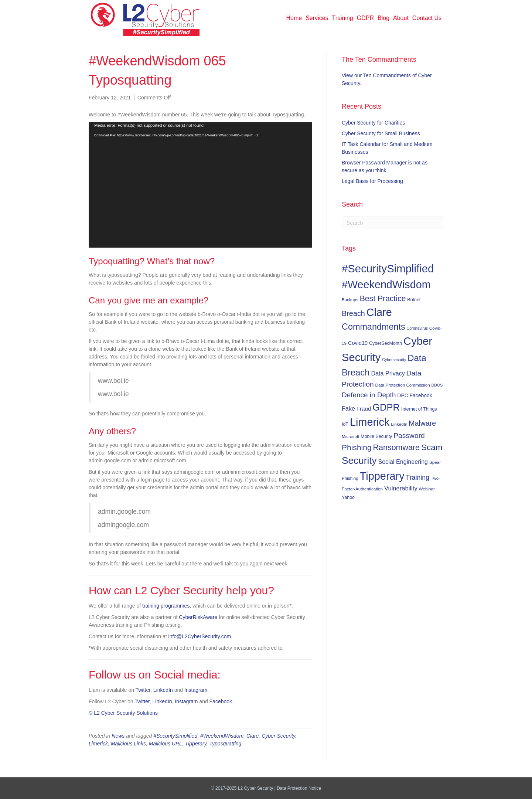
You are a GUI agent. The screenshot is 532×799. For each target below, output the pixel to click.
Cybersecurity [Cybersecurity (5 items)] (394, 360)
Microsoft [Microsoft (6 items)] (350, 436)
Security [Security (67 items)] (359, 460)
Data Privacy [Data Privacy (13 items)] (388, 373)
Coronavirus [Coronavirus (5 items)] (417, 328)
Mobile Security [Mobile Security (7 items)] (376, 436)
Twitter (143, 690)
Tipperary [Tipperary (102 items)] (382, 476)
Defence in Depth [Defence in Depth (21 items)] (369, 395)
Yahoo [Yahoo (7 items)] (348, 497)
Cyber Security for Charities (373, 123)
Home (294, 18)
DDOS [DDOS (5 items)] (437, 385)
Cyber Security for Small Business (381, 133)
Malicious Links (128, 744)
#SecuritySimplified (175, 736)
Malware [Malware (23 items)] (422, 423)
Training (343, 18)
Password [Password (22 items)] (409, 436)
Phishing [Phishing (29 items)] (357, 447)
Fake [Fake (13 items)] (348, 408)
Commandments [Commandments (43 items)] (374, 327)
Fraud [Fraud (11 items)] (364, 409)
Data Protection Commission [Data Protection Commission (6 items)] (403, 385)
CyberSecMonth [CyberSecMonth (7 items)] (386, 343)
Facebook (221, 701)
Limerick (98, 744)
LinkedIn (163, 690)
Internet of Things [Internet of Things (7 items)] (419, 409)
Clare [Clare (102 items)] (379, 312)
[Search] (393, 223)
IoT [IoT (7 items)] (345, 424)
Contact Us (427, 18)
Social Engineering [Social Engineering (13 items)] (403, 462)
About (401, 18)
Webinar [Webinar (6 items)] (427, 489)
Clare (253, 736)
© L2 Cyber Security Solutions (123, 713)
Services (317, 18)
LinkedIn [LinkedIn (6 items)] (399, 424)
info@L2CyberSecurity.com (200, 636)
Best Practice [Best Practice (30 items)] (383, 298)
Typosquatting (225, 744)
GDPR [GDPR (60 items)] (386, 407)
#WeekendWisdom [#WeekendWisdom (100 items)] (386, 285)
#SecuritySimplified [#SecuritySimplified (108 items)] (388, 268)
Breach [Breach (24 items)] (353, 313)
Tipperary (196, 744)
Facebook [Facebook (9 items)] (421, 395)
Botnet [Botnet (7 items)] (414, 300)
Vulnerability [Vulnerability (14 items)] (401, 488)
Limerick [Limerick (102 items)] (370, 422)
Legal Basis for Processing (372, 181)
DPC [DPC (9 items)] (403, 395)
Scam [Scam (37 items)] (432, 447)
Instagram (196, 690)
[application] (200, 185)
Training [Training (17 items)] (418, 477)
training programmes (166, 606)
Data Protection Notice (299, 788)
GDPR (365, 18)
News (118, 736)
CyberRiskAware (198, 617)
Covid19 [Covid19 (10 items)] (358, 343)
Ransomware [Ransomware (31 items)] (396, 448)
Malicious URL (166, 744)
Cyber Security (278, 736)
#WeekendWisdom (222, 736)
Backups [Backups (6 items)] (350, 300)
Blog (383, 18)
